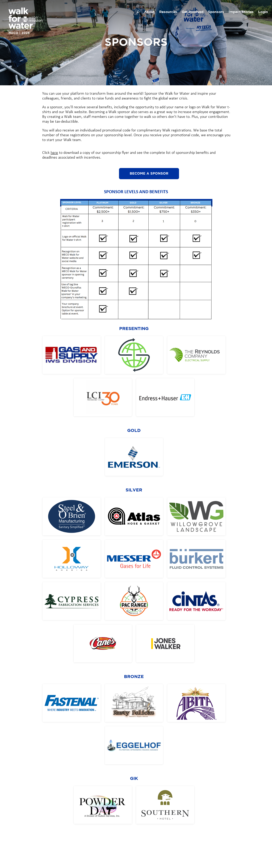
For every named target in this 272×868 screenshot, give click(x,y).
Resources (168, 12)
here (54, 153)
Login (263, 12)
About (149, 12)
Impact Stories (241, 12)
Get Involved (192, 12)
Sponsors (216, 12)
